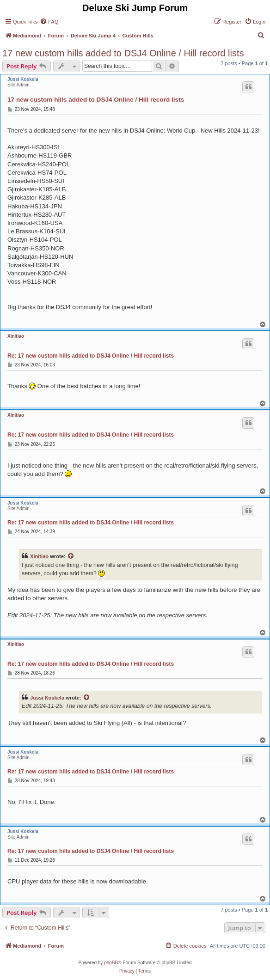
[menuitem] (49, 22)
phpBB (111, 963)
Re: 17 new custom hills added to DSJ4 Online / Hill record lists (91, 356)
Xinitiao (16, 336)
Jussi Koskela (23, 79)
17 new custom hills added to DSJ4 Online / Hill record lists (123, 53)
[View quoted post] (71, 556)
